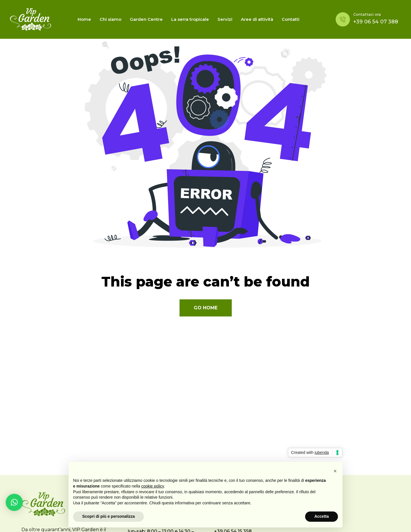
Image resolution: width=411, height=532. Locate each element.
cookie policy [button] (153, 486)
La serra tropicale (190, 19)
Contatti (291, 19)
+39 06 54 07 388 (376, 22)
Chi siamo (110, 19)
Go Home (206, 308)
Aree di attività (257, 19)
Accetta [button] (322, 516)
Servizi (225, 19)
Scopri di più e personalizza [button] (108, 516)
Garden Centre (146, 19)
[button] (14, 502)
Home (84, 19)
